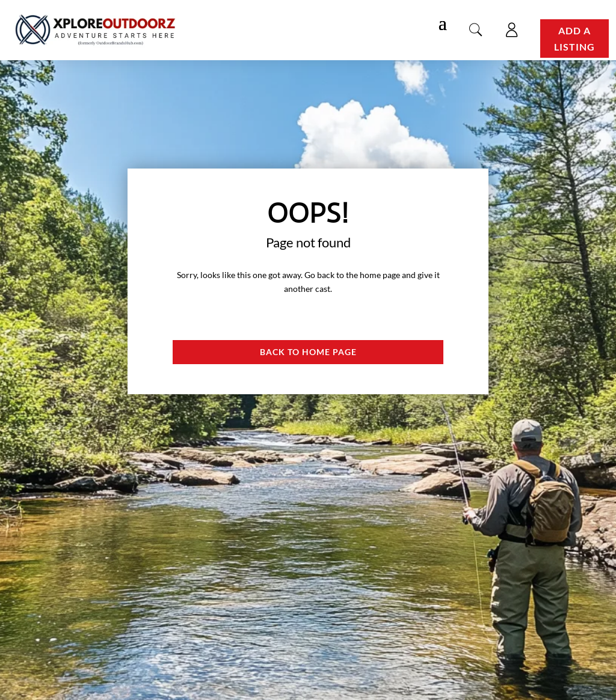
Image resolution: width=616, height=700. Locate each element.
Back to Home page (308, 352)
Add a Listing (574, 39)
